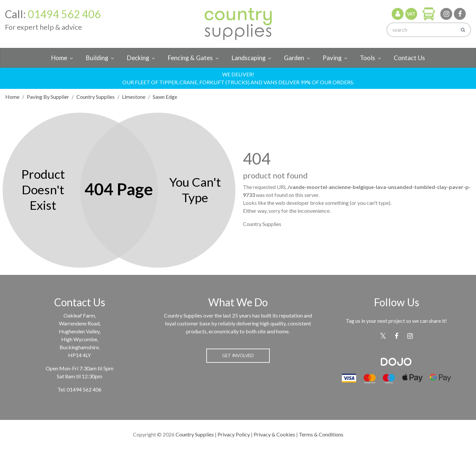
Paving (332, 58)
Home (59, 58)
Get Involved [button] (238, 355)
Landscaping (248, 58)
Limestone (134, 97)
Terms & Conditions (321, 434)
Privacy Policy (234, 434)
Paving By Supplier (48, 97)
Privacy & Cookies (274, 434)
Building (97, 58)
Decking (138, 58)
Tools (368, 58)
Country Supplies (96, 97)
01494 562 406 (64, 14)
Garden (294, 58)
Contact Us (409, 58)
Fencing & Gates (190, 58)
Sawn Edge (165, 97)
